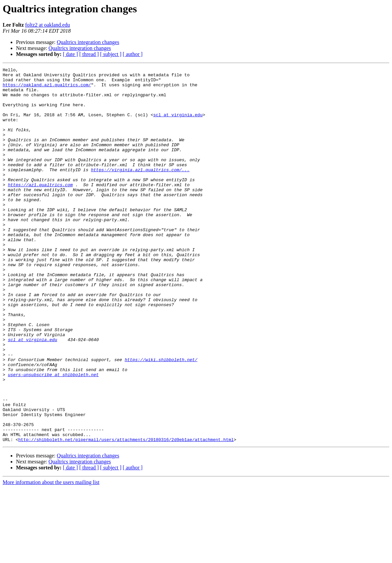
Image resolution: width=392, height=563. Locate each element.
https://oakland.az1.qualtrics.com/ (47, 89)
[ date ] (70, 54)
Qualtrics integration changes (88, 42)
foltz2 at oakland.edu (48, 25)
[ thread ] (89, 54)
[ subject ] (111, 54)
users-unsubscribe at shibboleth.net (53, 436)
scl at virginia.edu (178, 125)
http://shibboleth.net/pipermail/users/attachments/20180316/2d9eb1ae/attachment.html (126, 514)
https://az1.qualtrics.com (40, 209)
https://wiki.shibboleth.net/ (161, 418)
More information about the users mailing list (51, 557)
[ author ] (133, 54)
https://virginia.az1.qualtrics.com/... (140, 191)
